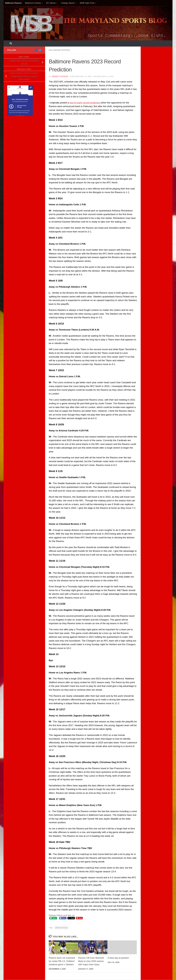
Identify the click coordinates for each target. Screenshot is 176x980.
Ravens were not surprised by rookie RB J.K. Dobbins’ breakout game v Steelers (62, 961)
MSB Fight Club (87, 3)
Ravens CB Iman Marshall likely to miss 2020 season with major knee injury (91, 961)
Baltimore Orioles (33, 3)
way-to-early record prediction (85, 103)
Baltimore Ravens (13, 3)
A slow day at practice (118, 958)
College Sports (68, 3)
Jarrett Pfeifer (60, 76)
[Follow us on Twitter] (40, 50)
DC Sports (51, 3)
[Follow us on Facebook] (36, 50)
